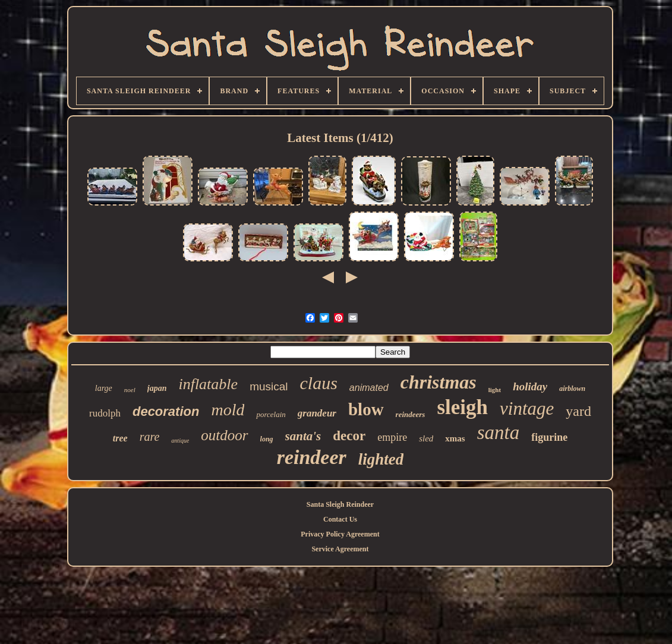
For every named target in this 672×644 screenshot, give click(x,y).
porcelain (271, 414)
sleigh (462, 407)
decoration (166, 411)
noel (130, 390)
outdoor (224, 435)
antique (180, 441)
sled (426, 438)
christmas (438, 382)
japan (157, 388)
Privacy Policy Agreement (340, 534)
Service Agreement (340, 549)
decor (349, 436)
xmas (455, 438)
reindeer (312, 457)
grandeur (317, 413)
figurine (549, 437)
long (267, 439)
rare (150, 437)
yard (578, 411)
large (104, 388)
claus (319, 383)
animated (369, 388)
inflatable (208, 384)
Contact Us (340, 519)
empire (392, 437)
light (495, 390)
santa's (303, 436)
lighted (381, 459)
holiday (530, 386)
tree (120, 438)
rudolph (105, 413)
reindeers (411, 414)
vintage (527, 408)
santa (499, 433)
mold (228, 410)
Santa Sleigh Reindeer (340, 504)
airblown (572, 389)
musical (269, 386)
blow (366, 409)
